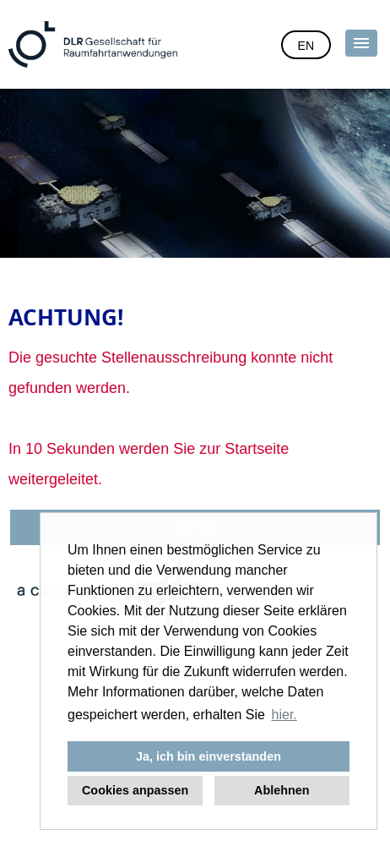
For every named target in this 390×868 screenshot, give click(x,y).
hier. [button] (284, 715)
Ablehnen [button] (282, 790)
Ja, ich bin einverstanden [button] (209, 756)
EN (306, 46)
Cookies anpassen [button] (135, 790)
